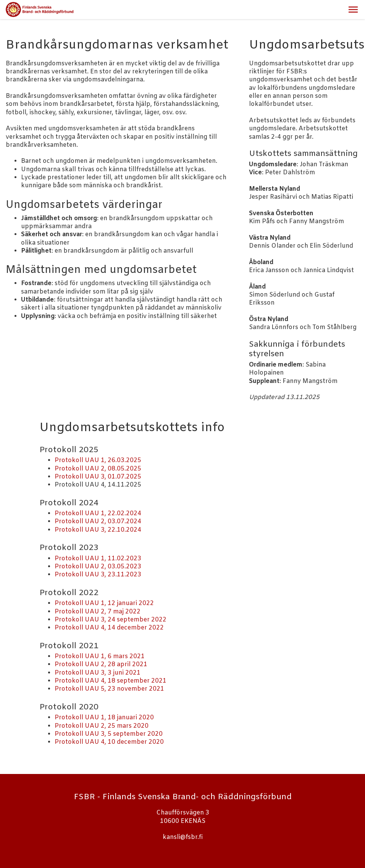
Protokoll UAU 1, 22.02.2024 (98, 513)
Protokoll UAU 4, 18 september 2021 (111, 681)
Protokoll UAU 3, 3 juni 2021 (98, 673)
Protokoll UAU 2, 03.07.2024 (98, 522)
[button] (353, 10)
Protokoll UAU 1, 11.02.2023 (98, 559)
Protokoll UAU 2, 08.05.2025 (98, 469)
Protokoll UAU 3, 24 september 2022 (111, 620)
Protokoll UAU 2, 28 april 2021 (101, 664)
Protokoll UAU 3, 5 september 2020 (109, 734)
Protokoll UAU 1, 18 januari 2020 (104, 718)
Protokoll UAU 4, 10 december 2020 (109, 742)
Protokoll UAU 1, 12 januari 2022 (104, 603)
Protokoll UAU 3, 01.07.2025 (98, 477)
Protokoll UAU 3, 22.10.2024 (98, 530)
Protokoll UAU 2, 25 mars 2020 (102, 726)
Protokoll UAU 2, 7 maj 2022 (98, 612)
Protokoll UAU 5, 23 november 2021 (109, 689)
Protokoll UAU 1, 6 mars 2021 (100, 656)
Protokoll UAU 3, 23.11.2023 (98, 575)
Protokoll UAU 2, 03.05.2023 (98, 567)
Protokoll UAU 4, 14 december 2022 (109, 628)
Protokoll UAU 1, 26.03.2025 (98, 460)
